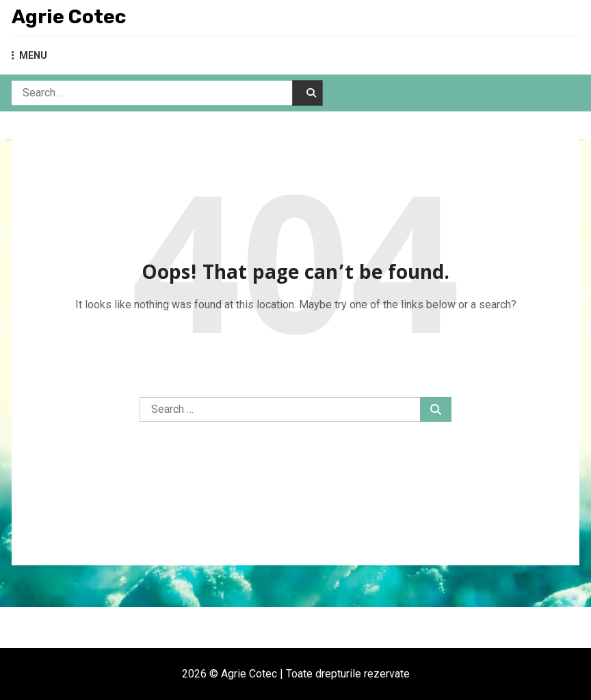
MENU (29, 55)
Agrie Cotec (69, 17)
